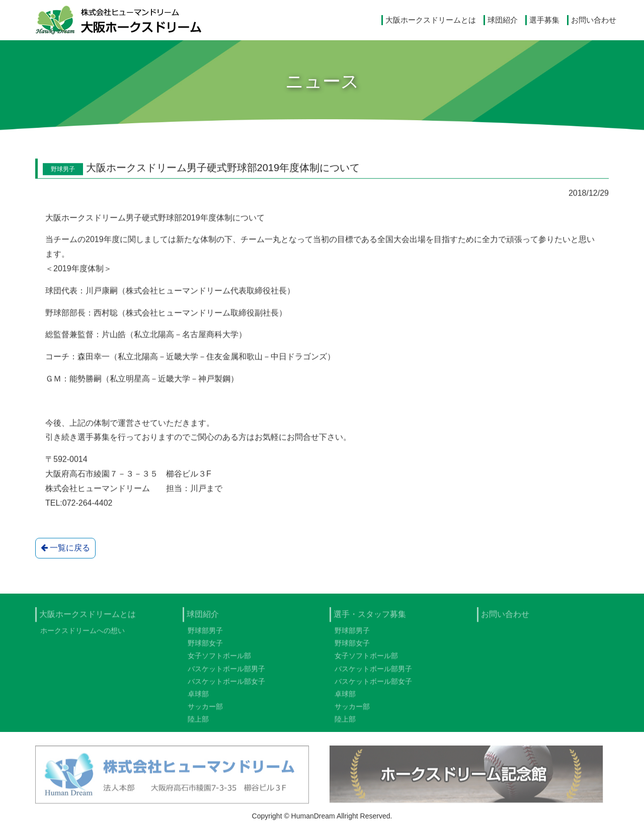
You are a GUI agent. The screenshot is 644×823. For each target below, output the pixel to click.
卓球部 (198, 698)
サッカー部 (205, 710)
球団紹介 (503, 20)
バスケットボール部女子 (226, 685)
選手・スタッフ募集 (370, 618)
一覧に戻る (65, 549)
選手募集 (544, 20)
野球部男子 (205, 634)
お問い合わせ (594, 20)
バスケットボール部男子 (226, 672)
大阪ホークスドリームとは (431, 20)
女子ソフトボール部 (219, 660)
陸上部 (198, 723)
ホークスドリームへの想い (83, 634)
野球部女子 (205, 647)
